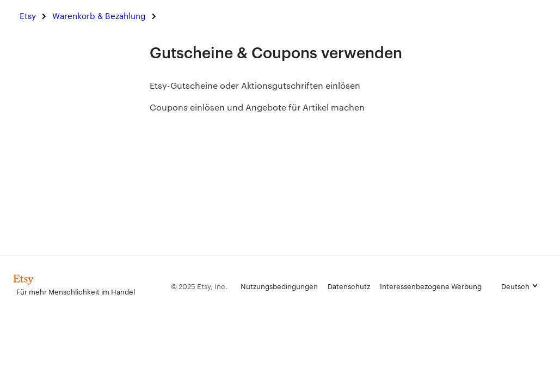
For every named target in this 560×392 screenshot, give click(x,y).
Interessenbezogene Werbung (431, 286)
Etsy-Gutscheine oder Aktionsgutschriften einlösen (255, 85)
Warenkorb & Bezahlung (99, 16)
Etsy (28, 16)
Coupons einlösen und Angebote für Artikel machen (257, 107)
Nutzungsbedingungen (279, 286)
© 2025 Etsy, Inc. (199, 286)
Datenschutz (349, 286)
